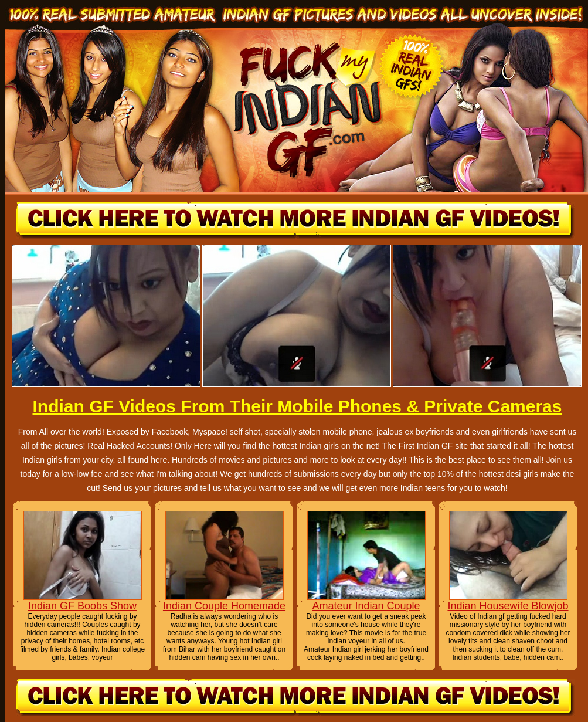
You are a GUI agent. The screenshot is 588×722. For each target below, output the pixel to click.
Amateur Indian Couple (366, 606)
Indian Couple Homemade (224, 606)
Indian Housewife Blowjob (508, 606)
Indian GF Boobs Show (82, 606)
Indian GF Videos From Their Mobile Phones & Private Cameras (297, 406)
